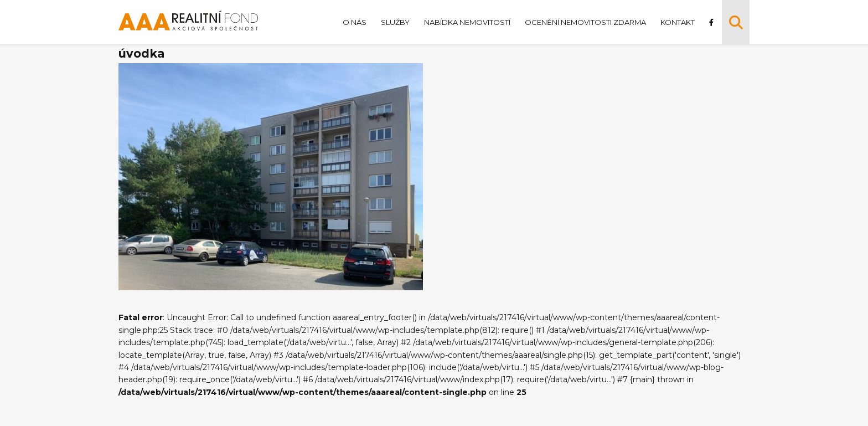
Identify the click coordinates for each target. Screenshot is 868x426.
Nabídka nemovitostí (467, 22)
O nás (355, 22)
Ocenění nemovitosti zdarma (585, 22)
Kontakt (678, 22)
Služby (395, 22)
